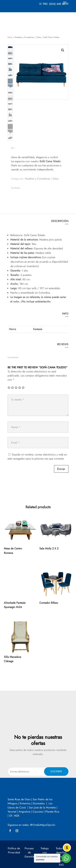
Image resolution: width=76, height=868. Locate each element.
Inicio (10, 37)
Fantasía (16, 188)
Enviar (61, 469)
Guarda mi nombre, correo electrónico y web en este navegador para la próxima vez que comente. (37, 457)
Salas (39, 37)
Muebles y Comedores (24, 37)
